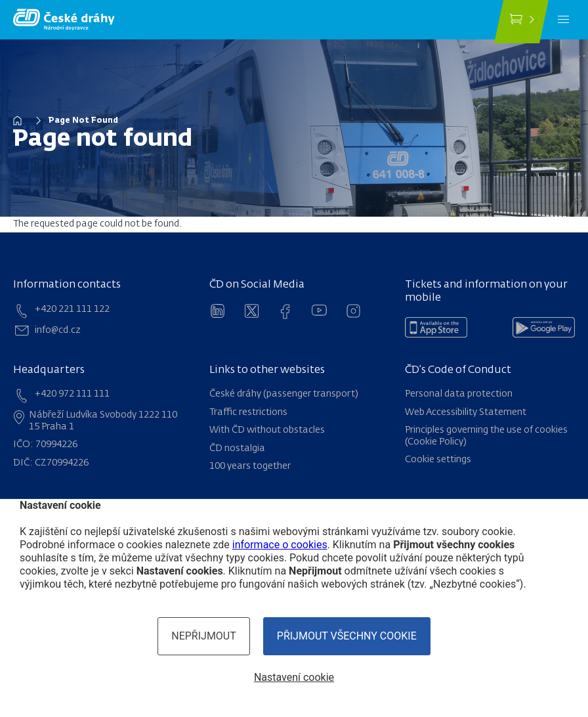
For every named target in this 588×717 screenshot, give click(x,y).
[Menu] (563, 20)
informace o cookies (280, 545)
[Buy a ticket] (521, 22)
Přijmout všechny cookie (347, 636)
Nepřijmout (204, 636)
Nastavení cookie (294, 677)
